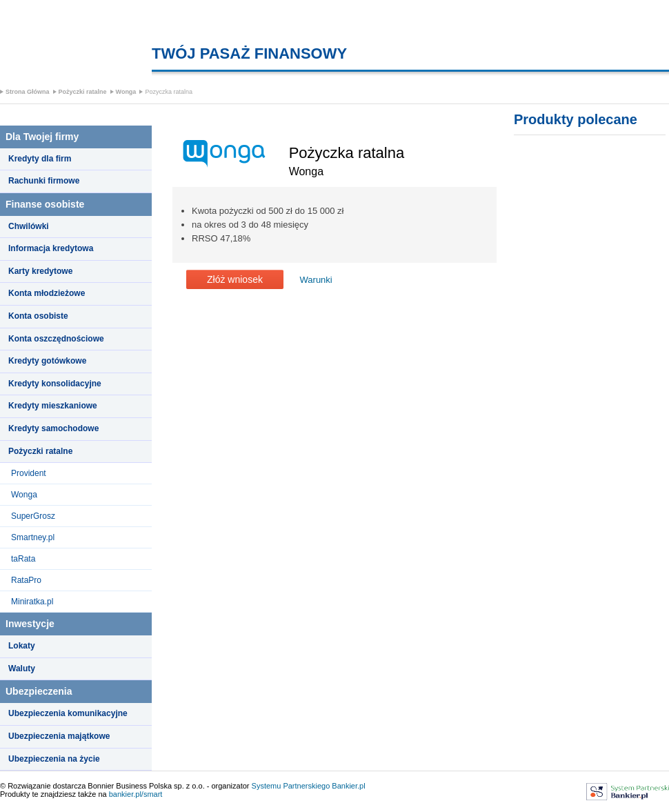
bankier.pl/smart (136, 794)
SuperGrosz (33, 516)
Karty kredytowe (40, 271)
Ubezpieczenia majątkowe (59, 736)
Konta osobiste (38, 316)
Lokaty (22, 646)
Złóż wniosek (235, 279)
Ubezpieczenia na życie (54, 759)
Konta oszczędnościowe (56, 339)
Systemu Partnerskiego (291, 786)
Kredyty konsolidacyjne (55, 384)
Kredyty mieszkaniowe (53, 406)
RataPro (26, 580)
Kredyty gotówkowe (47, 361)
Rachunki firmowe (44, 181)
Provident (29, 473)
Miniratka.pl (32, 602)
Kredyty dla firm (40, 159)
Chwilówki (29, 226)
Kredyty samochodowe (53, 428)
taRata (23, 559)
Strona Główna (28, 92)
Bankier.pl (348, 786)
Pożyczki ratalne (83, 92)
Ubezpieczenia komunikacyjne (68, 713)
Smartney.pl (33, 537)
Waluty (22, 669)
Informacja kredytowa (51, 248)
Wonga (126, 92)
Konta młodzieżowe (47, 293)
